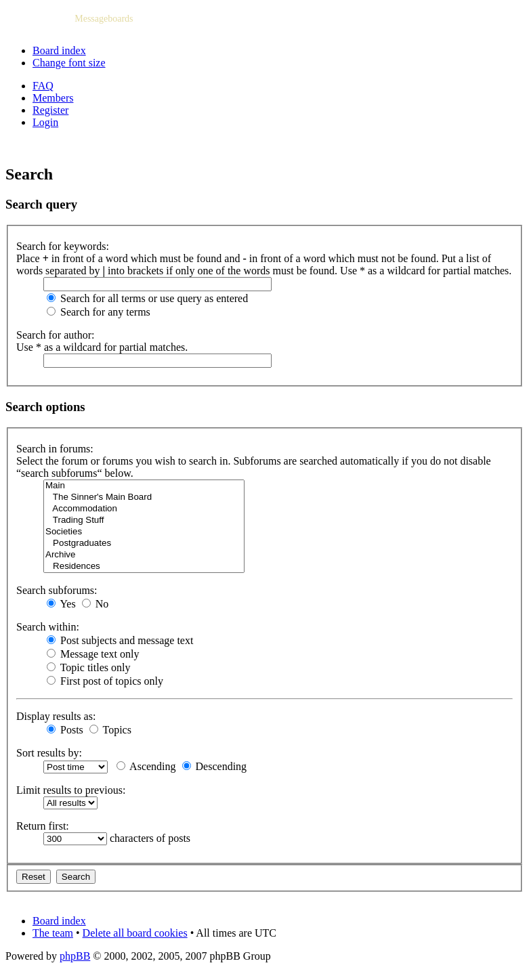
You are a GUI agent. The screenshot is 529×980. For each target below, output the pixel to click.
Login (45, 122)
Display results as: (56, 716)
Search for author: (56, 335)
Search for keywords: (63, 246)
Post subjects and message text (120, 640)
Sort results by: (49, 753)
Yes (61, 604)
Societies (144, 532)
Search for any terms (99, 312)
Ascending (146, 766)
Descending (215, 766)
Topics (110, 730)
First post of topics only (105, 681)
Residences (144, 567)
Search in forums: (55, 449)
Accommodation (144, 509)
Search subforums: (57, 590)
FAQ (43, 86)
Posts (65, 730)
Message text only (93, 654)
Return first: (43, 826)
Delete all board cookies (135, 933)
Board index (59, 50)
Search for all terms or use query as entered (147, 298)
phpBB (75, 956)
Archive (144, 555)
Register (50, 110)
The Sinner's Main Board (144, 497)
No (96, 604)
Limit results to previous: (71, 790)
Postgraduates (144, 544)
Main (144, 486)
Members (53, 98)
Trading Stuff (144, 520)
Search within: (48, 627)
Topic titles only (88, 667)
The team (53, 933)
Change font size (69, 63)
